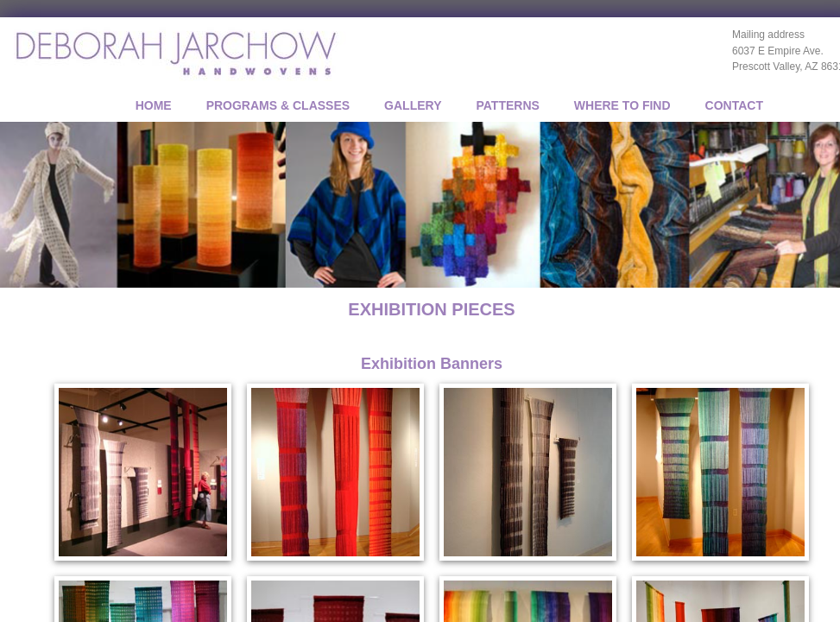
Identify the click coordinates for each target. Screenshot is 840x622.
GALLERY (413, 105)
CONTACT (734, 105)
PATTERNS (507, 105)
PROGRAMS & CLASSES (278, 105)
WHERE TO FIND (622, 105)
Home (154, 105)
